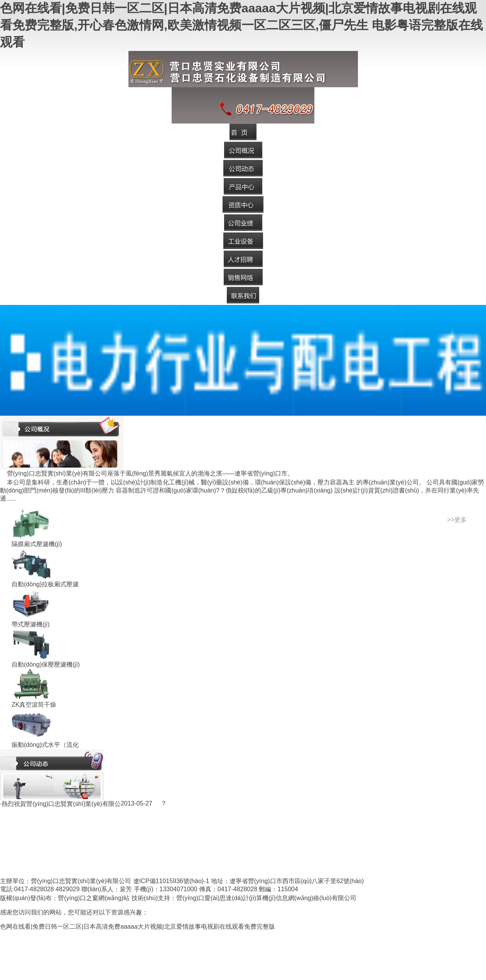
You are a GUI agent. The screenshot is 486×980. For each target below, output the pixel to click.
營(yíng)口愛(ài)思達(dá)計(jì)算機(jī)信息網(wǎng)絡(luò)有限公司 (266, 898)
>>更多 (457, 520)
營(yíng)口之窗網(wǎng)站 (94, 898)
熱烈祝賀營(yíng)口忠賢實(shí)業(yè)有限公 (61, 804)
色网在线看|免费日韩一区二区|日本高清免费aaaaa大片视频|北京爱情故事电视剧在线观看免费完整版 (138, 927)
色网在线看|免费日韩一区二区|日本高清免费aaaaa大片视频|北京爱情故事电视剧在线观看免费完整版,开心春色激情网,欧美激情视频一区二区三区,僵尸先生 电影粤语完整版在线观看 (241, 25)
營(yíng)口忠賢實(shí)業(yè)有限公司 (81, 881)
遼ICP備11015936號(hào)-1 (171, 881)
